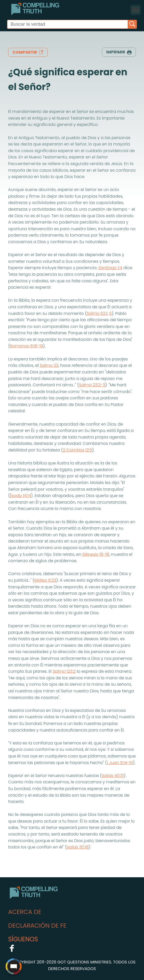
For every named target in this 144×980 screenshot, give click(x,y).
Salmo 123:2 (64, 671)
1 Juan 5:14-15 (120, 763)
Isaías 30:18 (77, 847)
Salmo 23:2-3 (92, 385)
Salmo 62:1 (97, 313)
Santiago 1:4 (110, 268)
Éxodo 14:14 (21, 496)
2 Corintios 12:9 (78, 450)
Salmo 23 (49, 365)
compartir (28, 52)
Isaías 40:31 (113, 776)
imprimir (119, 52)
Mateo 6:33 (45, 580)
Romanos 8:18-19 (27, 346)
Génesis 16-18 (96, 554)
